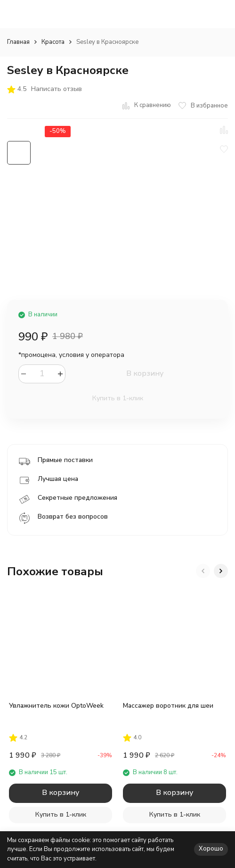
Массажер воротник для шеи (168, 706)
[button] (203, 571)
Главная (18, 42)
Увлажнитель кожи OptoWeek (56, 706)
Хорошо (211, 849)
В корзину (145, 373)
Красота (53, 42)
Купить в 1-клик (118, 398)
